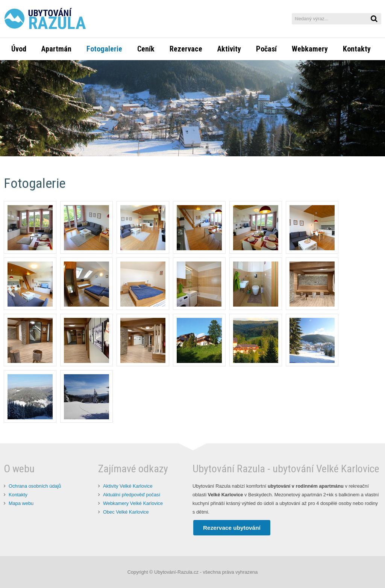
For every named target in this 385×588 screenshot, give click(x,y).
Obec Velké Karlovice (126, 512)
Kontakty (18, 495)
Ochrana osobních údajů (35, 486)
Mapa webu (21, 503)
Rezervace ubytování (232, 528)
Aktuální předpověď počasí (132, 495)
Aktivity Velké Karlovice (128, 486)
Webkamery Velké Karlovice (133, 503)
